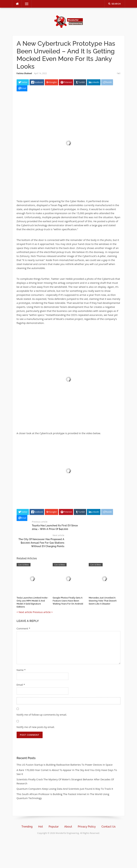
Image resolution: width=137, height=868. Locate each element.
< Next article (24, 612)
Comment (23, 628)
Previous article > (43, 612)
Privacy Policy (87, 827)
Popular (54, 827)
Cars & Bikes (24, 565)
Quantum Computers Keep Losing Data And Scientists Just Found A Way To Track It (65, 789)
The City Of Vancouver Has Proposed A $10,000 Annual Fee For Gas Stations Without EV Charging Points (41, 543)
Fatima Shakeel (24, 73)
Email (21, 685)
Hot (41, 827)
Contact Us (108, 827)
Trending (27, 827)
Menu (25, 4)
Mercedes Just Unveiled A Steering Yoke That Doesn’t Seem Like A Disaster (103, 601)
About (68, 827)
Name (21, 670)
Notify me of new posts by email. (36, 727)
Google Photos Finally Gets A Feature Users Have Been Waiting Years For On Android (68, 601)
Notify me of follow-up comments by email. (42, 715)
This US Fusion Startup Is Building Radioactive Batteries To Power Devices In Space (65, 765)
